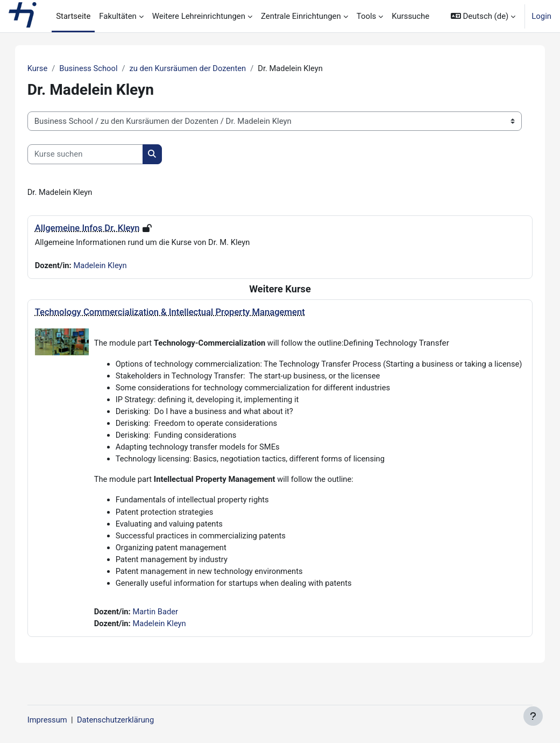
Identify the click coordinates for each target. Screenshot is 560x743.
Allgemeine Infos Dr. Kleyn (98, 228)
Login (541, 16)
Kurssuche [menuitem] (410, 16)
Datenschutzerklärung (127, 720)
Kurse (48, 68)
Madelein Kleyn (112, 266)
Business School (100, 68)
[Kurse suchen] (96, 155)
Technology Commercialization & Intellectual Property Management (181, 313)
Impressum (58, 720)
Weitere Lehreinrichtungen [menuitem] (199, 16)
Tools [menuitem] (367, 16)
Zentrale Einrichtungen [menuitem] (301, 16)
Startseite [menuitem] (73, 16)
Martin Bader (167, 627)
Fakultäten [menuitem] (118, 16)
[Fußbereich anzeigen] (533, 716)
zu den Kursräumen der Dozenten (200, 68)
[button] (483, 16)
